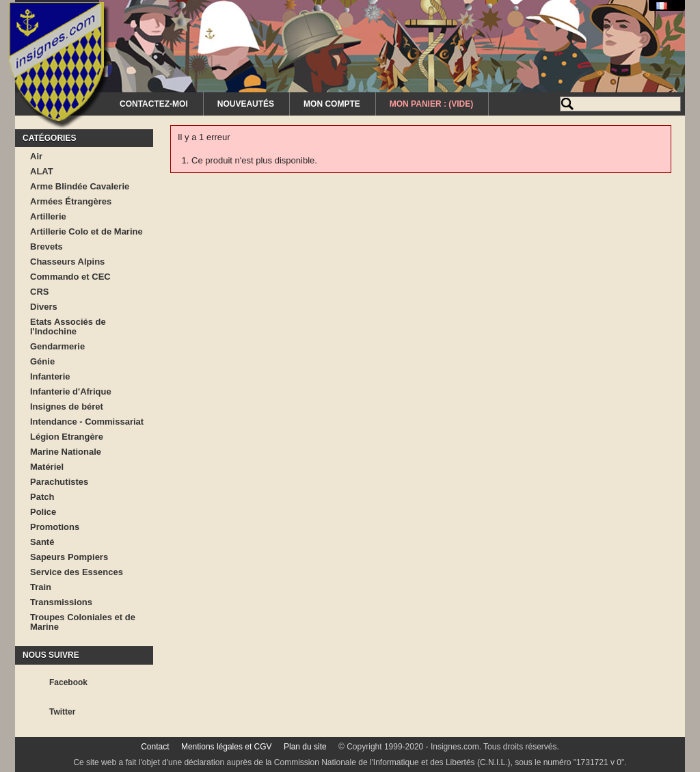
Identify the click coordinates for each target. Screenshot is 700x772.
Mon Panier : (431, 104)
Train (41, 587)
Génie (42, 361)
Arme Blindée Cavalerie (80, 186)
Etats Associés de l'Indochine (68, 327)
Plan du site (305, 747)
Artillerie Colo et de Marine (86, 231)
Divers (44, 307)
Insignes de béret (67, 407)
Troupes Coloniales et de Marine (83, 622)
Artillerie (48, 216)
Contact (155, 747)
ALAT (42, 171)
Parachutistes (59, 482)
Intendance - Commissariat (87, 422)
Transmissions (61, 602)
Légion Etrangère (67, 437)
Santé (42, 542)
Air (36, 156)
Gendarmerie (57, 346)
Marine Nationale (66, 452)
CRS (39, 292)
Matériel (47, 467)
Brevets (46, 247)
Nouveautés (246, 104)
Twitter (62, 712)
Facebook (68, 682)
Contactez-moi (154, 104)
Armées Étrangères (71, 201)
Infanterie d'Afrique (71, 391)
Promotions (55, 527)
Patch (42, 497)
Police (43, 512)
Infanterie (50, 376)
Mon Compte (332, 104)
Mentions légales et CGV (227, 747)
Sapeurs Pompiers (69, 557)
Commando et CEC (70, 277)
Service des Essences (77, 572)
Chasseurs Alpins (67, 262)
